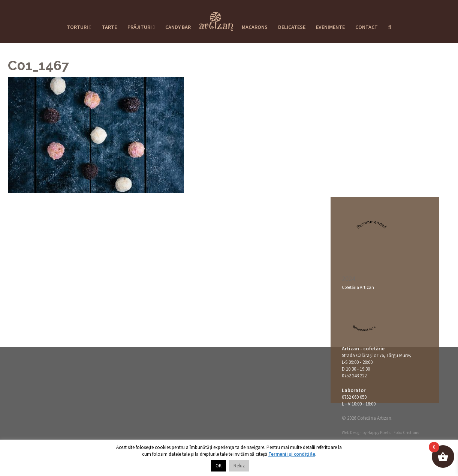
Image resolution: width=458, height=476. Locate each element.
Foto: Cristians (406, 432)
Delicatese (292, 27)
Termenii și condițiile (292, 454)
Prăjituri (141, 27)
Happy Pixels (379, 432)
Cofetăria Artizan (358, 287)
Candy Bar (178, 27)
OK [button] (219, 466)
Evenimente (330, 27)
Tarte (109, 27)
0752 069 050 (354, 397)
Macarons (255, 27)
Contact (367, 27)
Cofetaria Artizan (216, 19)
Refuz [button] (239, 466)
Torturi (79, 27)
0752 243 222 (354, 376)
